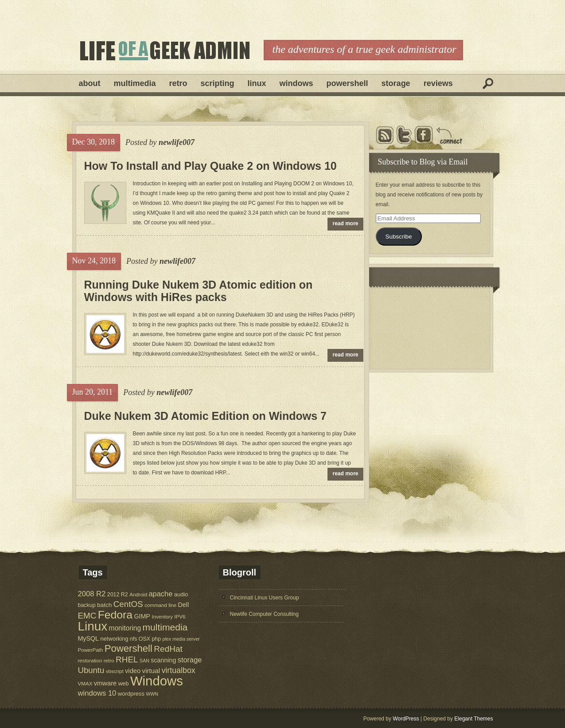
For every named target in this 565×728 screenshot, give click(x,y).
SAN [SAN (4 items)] (144, 661)
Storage (396, 83)
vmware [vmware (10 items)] (105, 683)
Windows (296, 83)
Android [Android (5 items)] (138, 594)
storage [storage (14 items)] (190, 660)
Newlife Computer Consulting (264, 614)
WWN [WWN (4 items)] (152, 694)
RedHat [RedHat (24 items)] (168, 649)
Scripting (218, 83)
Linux (257, 83)
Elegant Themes (473, 719)
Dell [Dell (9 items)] (184, 605)
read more (346, 223)
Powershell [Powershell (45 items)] (129, 648)
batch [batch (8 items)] (104, 605)
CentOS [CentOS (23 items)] (128, 604)
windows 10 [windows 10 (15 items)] (97, 693)
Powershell (347, 83)
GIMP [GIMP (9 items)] (142, 616)
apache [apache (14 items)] (161, 594)
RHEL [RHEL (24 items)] (127, 660)
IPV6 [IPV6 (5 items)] (180, 616)
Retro (178, 83)
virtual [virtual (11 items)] (151, 671)
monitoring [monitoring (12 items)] (125, 628)
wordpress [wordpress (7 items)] (131, 694)
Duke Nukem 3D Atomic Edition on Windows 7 (206, 416)
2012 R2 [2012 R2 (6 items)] (118, 595)
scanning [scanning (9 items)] (163, 660)
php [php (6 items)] (156, 639)
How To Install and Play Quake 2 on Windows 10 (210, 166)
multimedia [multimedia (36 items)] (165, 627)
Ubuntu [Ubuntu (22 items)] (91, 670)
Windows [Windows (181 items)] (157, 681)
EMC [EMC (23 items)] (87, 616)
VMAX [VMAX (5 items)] (85, 683)
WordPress (406, 719)
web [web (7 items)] (124, 683)
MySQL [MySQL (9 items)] (89, 638)
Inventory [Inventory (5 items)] (162, 616)
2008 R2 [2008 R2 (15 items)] (92, 594)
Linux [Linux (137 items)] (93, 626)
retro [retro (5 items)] (109, 660)
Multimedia (135, 83)
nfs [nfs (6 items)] (134, 639)
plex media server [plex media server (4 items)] (181, 639)
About (90, 83)
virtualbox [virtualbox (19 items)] (178, 670)
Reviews (438, 83)
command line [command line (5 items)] (160, 605)
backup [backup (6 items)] (87, 605)
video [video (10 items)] (133, 671)
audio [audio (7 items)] (181, 594)
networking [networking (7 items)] (114, 639)
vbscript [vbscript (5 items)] (115, 671)
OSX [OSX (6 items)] (144, 639)
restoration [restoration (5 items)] (90, 660)
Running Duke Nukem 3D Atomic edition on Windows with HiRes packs (199, 291)
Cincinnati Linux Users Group (265, 598)
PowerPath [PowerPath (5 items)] (91, 650)
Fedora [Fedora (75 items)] (115, 615)
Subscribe (398, 237)
